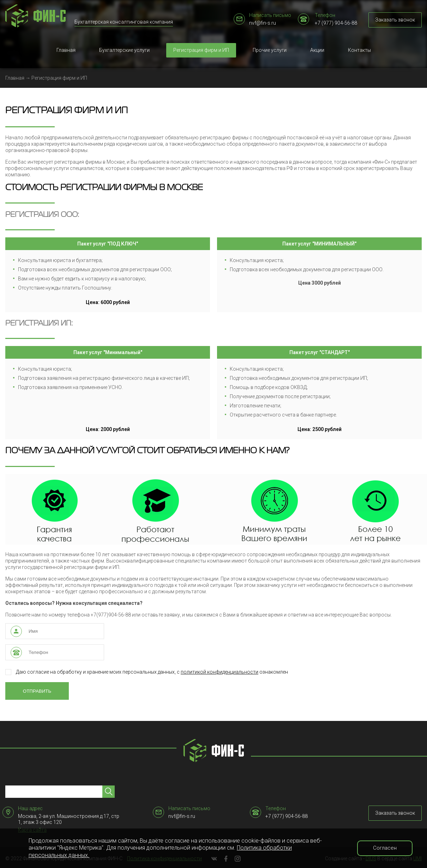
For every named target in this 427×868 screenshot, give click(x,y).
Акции (317, 50)
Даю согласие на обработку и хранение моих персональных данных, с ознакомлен (147, 672)
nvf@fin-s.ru (263, 23)
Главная (66, 50)
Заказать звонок (395, 20)
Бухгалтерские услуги (124, 50)
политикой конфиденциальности (219, 672)
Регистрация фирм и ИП (201, 50)
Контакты (359, 50)
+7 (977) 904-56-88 (336, 23)
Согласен (385, 848)
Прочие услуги (270, 50)
